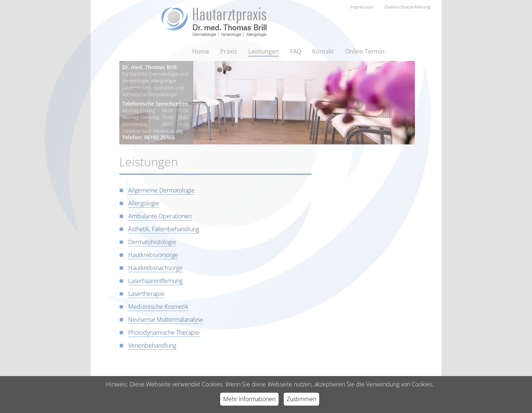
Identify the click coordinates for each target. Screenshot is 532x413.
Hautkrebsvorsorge (153, 255)
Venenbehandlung (152, 345)
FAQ (296, 51)
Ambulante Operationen (160, 216)
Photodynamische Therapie (164, 332)
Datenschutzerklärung (407, 7)
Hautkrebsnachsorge (155, 268)
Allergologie (144, 203)
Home (201, 51)
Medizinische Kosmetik (158, 307)
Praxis (229, 51)
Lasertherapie (146, 294)
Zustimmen (301, 399)
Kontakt (323, 51)
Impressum (362, 7)
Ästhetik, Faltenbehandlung (164, 229)
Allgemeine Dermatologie (161, 190)
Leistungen (264, 51)
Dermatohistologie (152, 242)
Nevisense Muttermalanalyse (166, 320)
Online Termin (365, 51)
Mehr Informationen (249, 399)
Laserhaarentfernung (155, 281)
